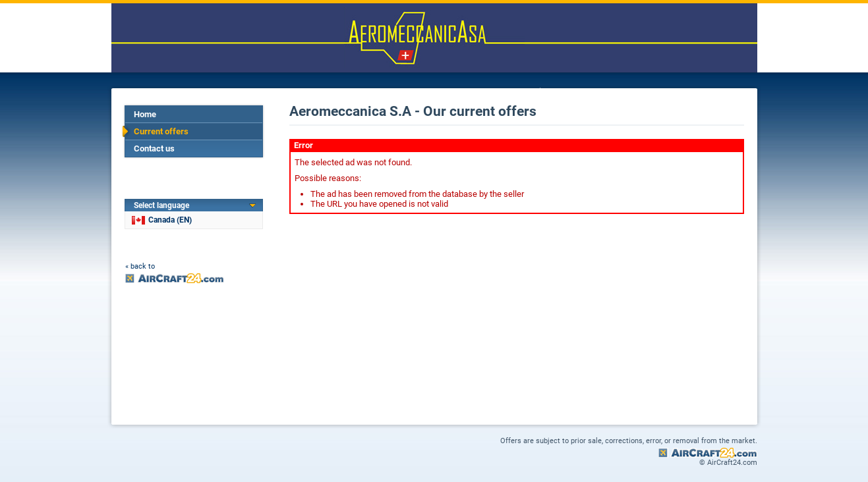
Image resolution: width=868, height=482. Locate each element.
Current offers (161, 131)
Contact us (154, 148)
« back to (140, 266)
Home (145, 114)
